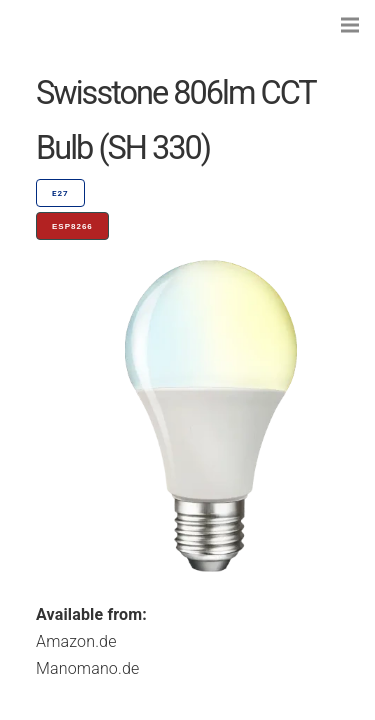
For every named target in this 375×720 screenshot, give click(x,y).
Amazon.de (76, 641)
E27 (60, 193)
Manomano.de (87, 668)
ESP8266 (72, 226)
